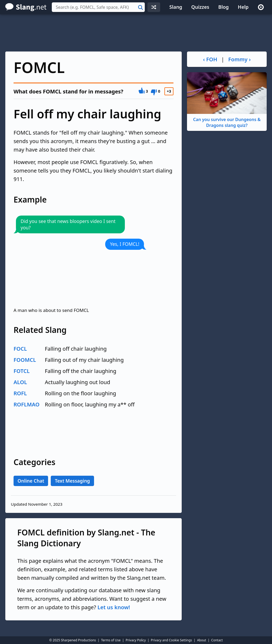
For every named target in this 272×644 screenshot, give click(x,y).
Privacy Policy (136, 640)
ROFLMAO (27, 404)
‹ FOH (210, 59)
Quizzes (200, 7)
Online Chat (31, 481)
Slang (176, 7)
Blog (224, 7)
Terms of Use (111, 640)
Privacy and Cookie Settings (171, 640)
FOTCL (22, 371)
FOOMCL (25, 360)
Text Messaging (72, 481)
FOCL (20, 349)
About (202, 640)
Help (243, 7)
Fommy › (239, 59)
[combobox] (98, 7)
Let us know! (114, 607)
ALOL (20, 382)
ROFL (20, 393)
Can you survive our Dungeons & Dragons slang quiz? (227, 100)
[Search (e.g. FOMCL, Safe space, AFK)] (98, 7)
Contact (217, 640)
